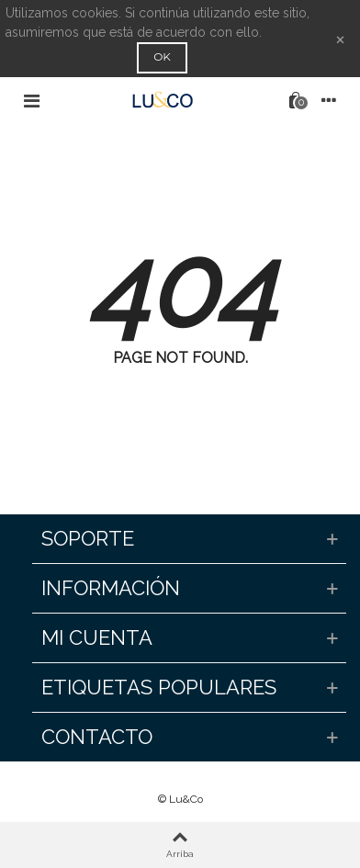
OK (162, 56)
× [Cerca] (340, 38)
